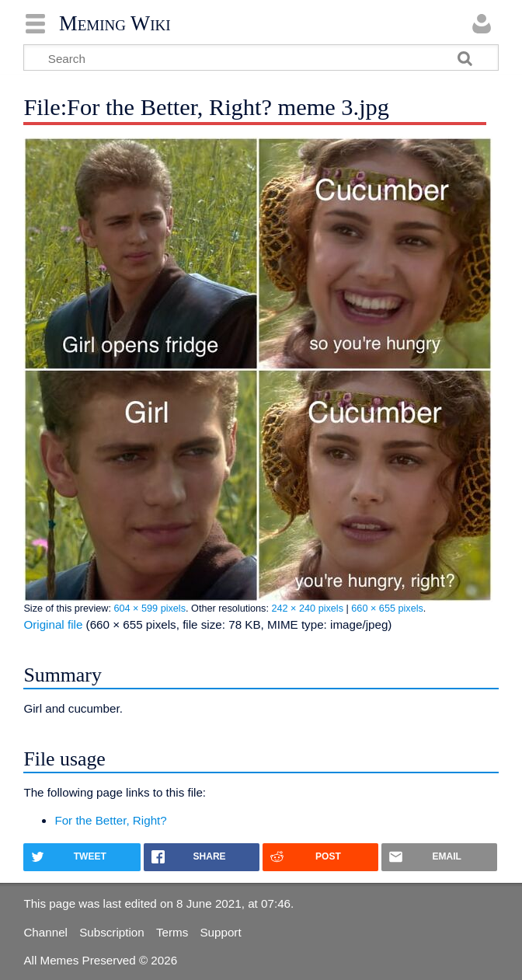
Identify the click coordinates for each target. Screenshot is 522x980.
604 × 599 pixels (150, 609)
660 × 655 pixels (387, 609)
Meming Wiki (115, 23)
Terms (172, 932)
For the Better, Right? (110, 820)
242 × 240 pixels (307, 609)
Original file (53, 624)
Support (220, 932)
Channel (45, 932)
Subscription (112, 932)
